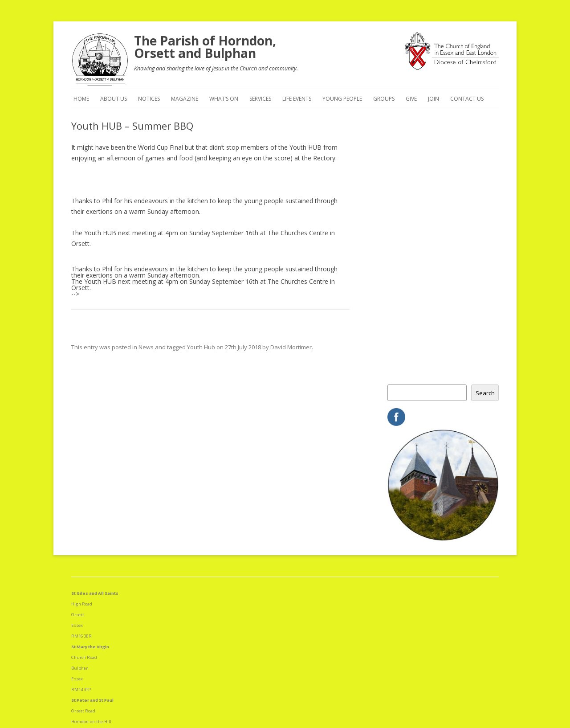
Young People (342, 99)
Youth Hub (201, 347)
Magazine (185, 99)
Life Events (297, 99)
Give (411, 99)
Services (260, 99)
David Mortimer (291, 347)
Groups (384, 99)
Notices (149, 99)
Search (485, 393)
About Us (114, 99)
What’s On (224, 99)
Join (434, 99)
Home (81, 99)
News (146, 347)
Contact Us (467, 99)
